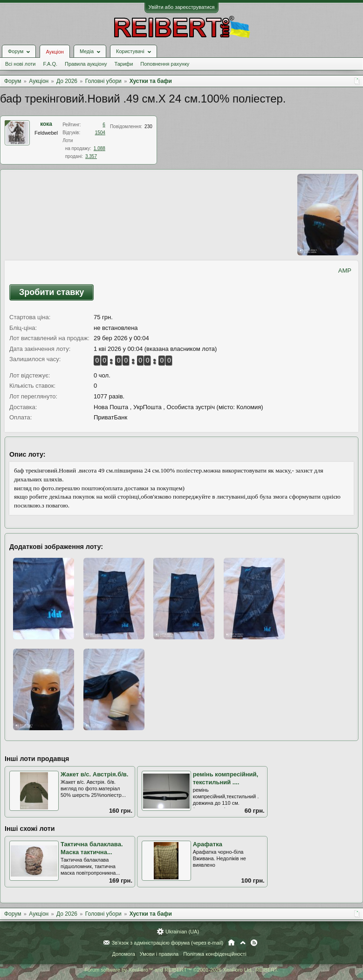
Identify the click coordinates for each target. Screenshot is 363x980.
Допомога (123, 954)
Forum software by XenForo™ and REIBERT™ (181, 970)
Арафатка (208, 844)
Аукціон (55, 52)
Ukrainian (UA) (182, 932)
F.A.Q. (50, 64)
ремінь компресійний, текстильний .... (226, 778)
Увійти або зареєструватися (182, 7)
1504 (100, 133)
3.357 (91, 156)
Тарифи (124, 64)
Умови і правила (159, 954)
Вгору (243, 943)
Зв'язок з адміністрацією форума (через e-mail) (168, 943)
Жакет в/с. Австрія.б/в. (94, 774)
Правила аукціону (86, 64)
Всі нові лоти (20, 64)
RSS (254, 943)
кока (46, 124)
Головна (231, 943)
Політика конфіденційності (215, 954)
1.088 (99, 148)
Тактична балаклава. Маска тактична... (92, 848)
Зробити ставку (51, 292)
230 (148, 127)
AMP (345, 271)
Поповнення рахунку (165, 64)
